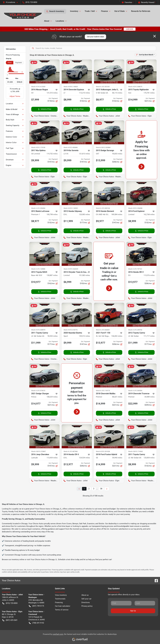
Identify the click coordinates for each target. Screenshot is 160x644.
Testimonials (60, 599)
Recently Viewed (146, 2)
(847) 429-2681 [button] (10, 620)
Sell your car (86, 599)
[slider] (7, 75)
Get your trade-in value (95, 37)
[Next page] (107, 489)
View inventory (61, 595)
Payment (19, 63)
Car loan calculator (63, 606)
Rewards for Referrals (141, 11)
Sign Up (133, 611)
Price (10, 63)
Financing (59, 602)
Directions (86, 602)
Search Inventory (55, 11)
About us (85, 595)
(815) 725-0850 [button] (30, 2)
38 (101, 489)
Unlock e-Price (44, 109)
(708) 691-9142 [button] (36, 623)
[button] (11, 2)
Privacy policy (87, 606)
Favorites (127, 2)
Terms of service (62, 610)
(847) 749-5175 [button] (36, 606)
